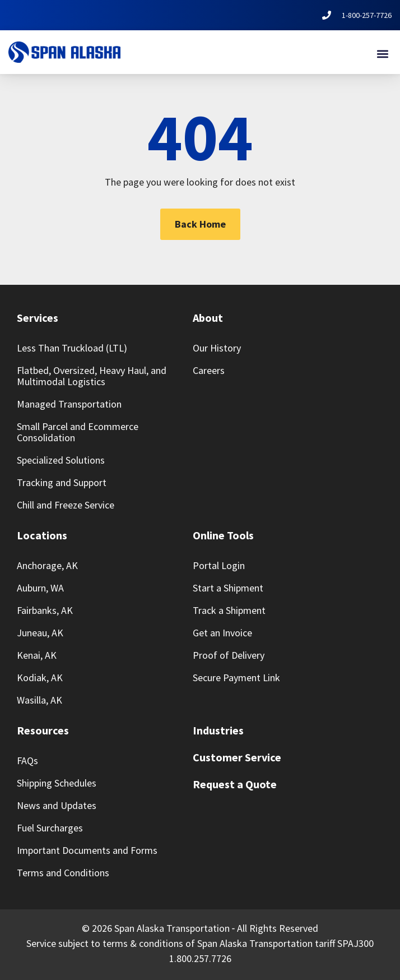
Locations (42, 535)
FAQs (27, 761)
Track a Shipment (229, 610)
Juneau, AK (40, 633)
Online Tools (223, 535)
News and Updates (57, 805)
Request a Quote (235, 784)
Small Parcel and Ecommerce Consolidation (78, 432)
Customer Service (237, 757)
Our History (217, 348)
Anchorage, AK (47, 565)
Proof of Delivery (229, 655)
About (208, 318)
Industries (218, 730)
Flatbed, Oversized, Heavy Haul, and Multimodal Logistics (92, 376)
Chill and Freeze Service (66, 505)
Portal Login (219, 565)
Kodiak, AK (40, 678)
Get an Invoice (222, 633)
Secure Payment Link (236, 678)
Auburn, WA (40, 588)
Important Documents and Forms (87, 850)
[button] (382, 54)
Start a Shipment (228, 588)
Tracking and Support (62, 482)
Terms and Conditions (63, 873)
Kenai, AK (37, 655)
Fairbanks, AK (45, 610)
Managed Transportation (69, 404)
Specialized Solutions (61, 460)
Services (38, 318)
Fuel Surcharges (50, 828)
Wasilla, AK (39, 700)
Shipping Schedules (57, 783)
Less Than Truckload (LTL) (72, 348)
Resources (43, 730)
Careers (209, 370)
